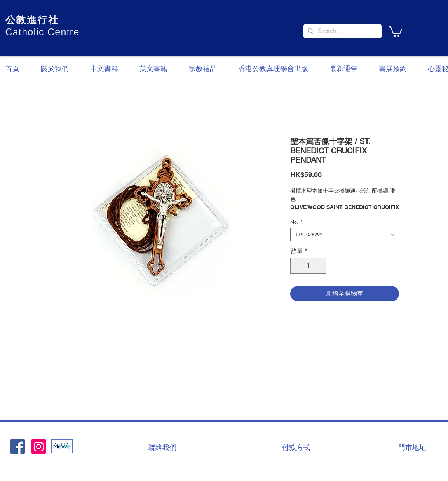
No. (296, 222)
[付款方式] (296, 447)
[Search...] (342, 31)
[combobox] (345, 234)
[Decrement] (297, 266)
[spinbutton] (308, 266)
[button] (395, 31)
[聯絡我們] (162, 447)
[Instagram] (39, 447)
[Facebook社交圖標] (18, 447)
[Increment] (319, 266)
